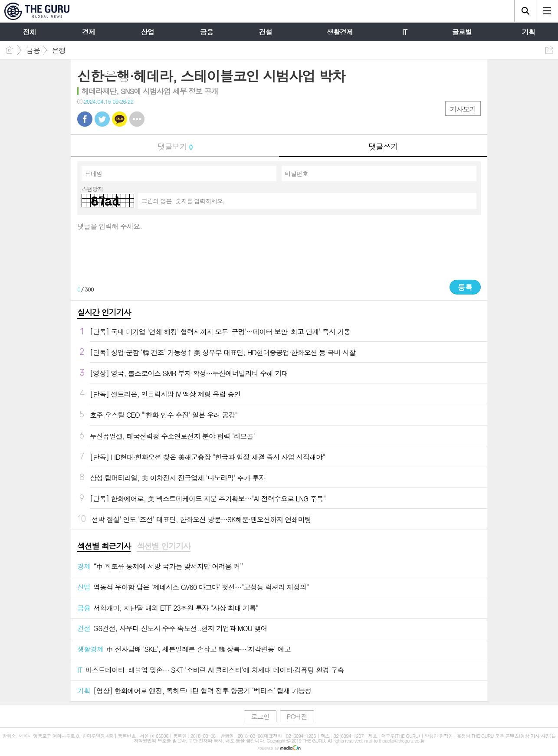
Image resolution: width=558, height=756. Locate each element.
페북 (85, 119)
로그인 (260, 716)
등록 (465, 287)
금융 (33, 50)
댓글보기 (175, 146)
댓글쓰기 (383, 146)
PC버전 (297, 716)
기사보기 (463, 109)
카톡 (120, 119)
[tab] (104, 547)
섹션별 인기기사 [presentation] (163, 546)
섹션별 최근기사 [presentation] (104, 546)
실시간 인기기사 (104, 312)
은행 (59, 50)
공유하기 (549, 50)
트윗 (102, 119)
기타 (137, 119)
